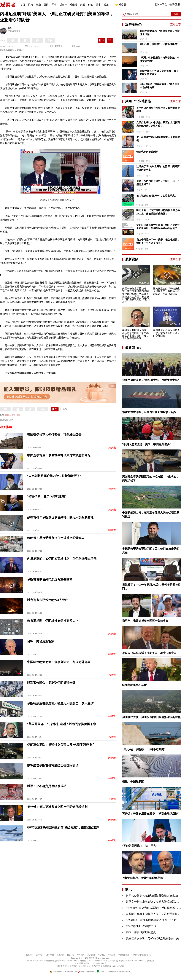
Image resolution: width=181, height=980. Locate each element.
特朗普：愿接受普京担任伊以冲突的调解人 (56, 538)
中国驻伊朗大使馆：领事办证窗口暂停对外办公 (59, 662)
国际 (46, 5)
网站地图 (101, 955)
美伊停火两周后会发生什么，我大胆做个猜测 (158, 110)
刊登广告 (71, 955)
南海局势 (112, 840)
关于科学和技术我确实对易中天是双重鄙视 (158, 139)
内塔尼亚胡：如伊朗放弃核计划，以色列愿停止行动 (62, 559)
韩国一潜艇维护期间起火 (141, 932)
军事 (54, 5)
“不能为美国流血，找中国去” (140, 846)
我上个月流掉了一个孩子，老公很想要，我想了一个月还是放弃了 (158, 241)
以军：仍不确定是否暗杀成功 (47, 786)
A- (32, 46)
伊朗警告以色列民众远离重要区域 (50, 579)
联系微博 (81, 955)
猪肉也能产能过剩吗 (147, 152)
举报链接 (112, 955)
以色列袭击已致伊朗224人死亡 (48, 600)
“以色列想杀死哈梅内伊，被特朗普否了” (54, 476)
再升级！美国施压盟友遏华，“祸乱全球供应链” (151, 814)
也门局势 (112, 799)
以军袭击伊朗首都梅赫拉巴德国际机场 (53, 765)
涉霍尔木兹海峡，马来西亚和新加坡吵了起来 (149, 412)
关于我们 (40, 955)
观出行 (63, 5)
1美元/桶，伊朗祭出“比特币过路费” (159, 44)
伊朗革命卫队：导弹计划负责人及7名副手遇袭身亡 (61, 745)
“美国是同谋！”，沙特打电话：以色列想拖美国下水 (62, 724)
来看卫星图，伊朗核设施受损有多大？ (53, 621)
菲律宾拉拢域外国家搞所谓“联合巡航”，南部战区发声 (63, 827)
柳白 (10, 29)
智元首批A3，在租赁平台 (141, 926)
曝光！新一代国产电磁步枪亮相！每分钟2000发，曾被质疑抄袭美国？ (158, 212)
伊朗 (18, 415)
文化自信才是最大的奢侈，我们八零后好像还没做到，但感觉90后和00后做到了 (158, 227)
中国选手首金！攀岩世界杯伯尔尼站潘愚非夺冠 (59, 455)
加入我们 (91, 955)
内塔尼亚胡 (10, 415)
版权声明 (50, 955)
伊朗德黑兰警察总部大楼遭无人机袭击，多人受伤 (60, 703)
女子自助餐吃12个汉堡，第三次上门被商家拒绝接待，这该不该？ (158, 124)
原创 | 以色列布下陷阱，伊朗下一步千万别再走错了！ (158, 183)
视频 (106, 5)
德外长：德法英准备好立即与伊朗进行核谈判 (57, 807)
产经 (83, 5)
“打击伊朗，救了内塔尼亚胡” (47, 497)
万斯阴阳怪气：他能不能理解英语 (143, 878)
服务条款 (60, 955)
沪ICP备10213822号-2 (35, 961)
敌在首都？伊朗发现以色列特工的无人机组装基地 (60, 517)
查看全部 (176, 24)
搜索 (176, 14)
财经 (38, 5)
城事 (98, 5)
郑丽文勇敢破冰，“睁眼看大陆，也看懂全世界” (160, 33)
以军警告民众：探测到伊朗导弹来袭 (51, 683)
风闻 (30, 5)
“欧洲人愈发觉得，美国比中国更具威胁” (146, 444)
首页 (23, 5)
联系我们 (30, 955)
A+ (39, 46)
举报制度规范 (124, 955)
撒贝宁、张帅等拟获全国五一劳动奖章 (145, 621)
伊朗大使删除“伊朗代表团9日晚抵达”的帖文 (152, 896)
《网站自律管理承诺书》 (142, 955)
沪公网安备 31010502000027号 (63, 972)
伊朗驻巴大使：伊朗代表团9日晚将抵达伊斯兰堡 (151, 717)
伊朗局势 (112, 448)
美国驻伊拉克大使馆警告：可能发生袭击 (54, 435)
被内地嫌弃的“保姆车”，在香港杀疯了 (157, 196)
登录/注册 (175, 4)
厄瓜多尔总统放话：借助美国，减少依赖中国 (149, 653)
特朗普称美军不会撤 (134, 685)
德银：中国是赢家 (133, 782)
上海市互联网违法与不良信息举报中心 (114, 972)
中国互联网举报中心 (87, 972)
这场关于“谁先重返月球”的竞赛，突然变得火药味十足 (158, 168)
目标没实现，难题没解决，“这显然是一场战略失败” (160, 86)
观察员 (121, 5)
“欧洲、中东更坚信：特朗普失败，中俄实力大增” (160, 59)
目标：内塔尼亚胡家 (41, 641)
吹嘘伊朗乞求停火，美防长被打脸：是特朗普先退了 (159, 73)
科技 (90, 5)
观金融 (73, 5)
